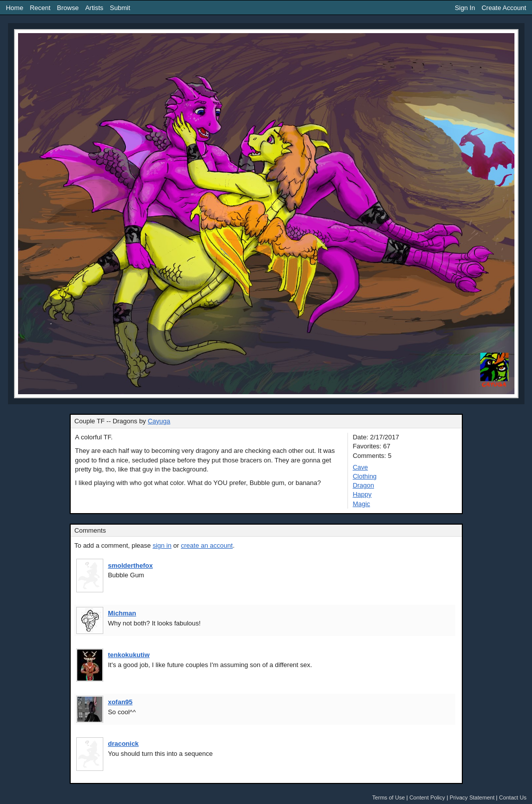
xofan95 (120, 702)
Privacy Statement (472, 797)
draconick (123, 744)
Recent (40, 8)
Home (15, 8)
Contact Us (513, 797)
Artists (94, 8)
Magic (361, 504)
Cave (360, 467)
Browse (68, 8)
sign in (162, 545)
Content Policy (427, 797)
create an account (207, 545)
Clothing (365, 476)
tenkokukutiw (129, 655)
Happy (362, 494)
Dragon (363, 485)
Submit (120, 8)
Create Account (504, 8)
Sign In (465, 8)
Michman (122, 613)
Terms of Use (388, 797)
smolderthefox (130, 566)
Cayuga (159, 421)
